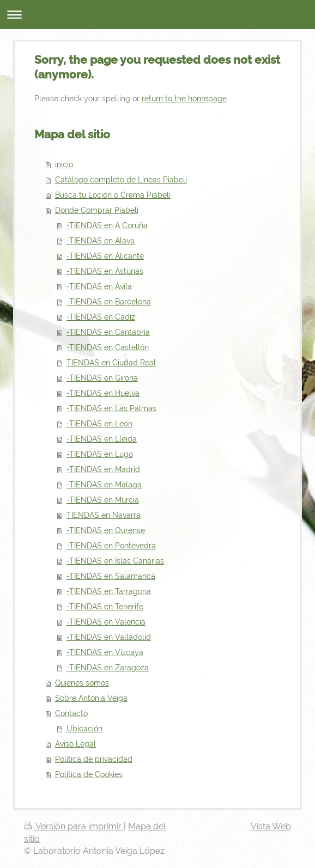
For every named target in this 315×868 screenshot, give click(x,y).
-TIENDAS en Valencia (106, 622)
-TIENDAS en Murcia (103, 500)
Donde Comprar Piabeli (97, 210)
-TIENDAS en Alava (101, 241)
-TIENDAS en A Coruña (107, 225)
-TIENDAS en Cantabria (108, 332)
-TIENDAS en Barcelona (109, 302)
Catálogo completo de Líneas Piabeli (121, 180)
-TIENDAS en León (99, 424)
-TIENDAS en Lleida (102, 439)
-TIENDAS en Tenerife (105, 607)
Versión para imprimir (74, 826)
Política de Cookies (89, 774)
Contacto (71, 713)
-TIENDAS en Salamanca (111, 576)
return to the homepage (184, 99)
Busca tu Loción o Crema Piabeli (113, 195)
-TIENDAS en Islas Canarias (115, 561)
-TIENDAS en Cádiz (101, 317)
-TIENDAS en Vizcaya (105, 652)
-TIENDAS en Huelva (103, 393)
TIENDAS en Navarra (104, 515)
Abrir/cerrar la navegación (157, 14)
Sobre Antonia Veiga (91, 698)
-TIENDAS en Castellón (108, 347)
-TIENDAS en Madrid (103, 469)
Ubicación (84, 729)
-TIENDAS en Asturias (105, 271)
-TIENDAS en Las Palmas (111, 408)
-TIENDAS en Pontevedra (111, 546)
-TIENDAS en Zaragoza (108, 668)
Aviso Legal (75, 744)
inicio (64, 164)
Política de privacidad (94, 759)
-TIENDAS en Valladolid (109, 637)
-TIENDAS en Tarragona (109, 591)
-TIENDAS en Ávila (99, 286)
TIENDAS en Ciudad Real (111, 363)
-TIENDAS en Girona (102, 378)
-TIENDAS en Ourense (106, 530)
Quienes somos (82, 683)
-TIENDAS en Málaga (104, 485)
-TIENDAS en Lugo (100, 454)
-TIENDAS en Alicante (105, 256)
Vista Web (271, 826)
